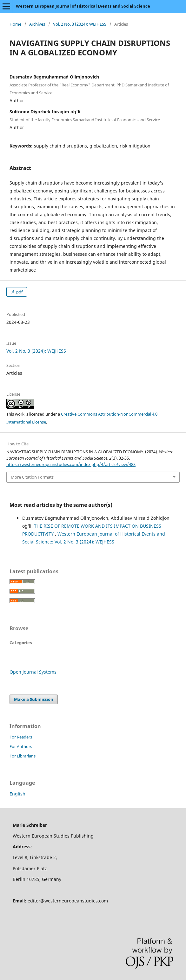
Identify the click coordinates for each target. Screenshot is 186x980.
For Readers (21, 737)
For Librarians (23, 756)
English (17, 794)
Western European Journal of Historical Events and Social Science (83, 6)
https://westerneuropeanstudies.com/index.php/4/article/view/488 (71, 464)
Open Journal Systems (33, 672)
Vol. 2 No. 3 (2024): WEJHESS (80, 24)
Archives (37, 24)
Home (15, 24)
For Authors (21, 746)
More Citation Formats (32, 477)
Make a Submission (34, 699)
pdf (19, 292)
